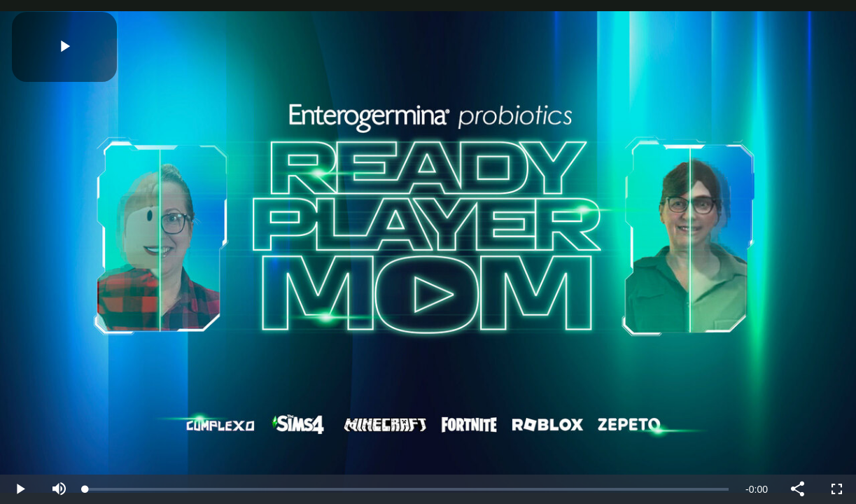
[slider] (407, 489)
